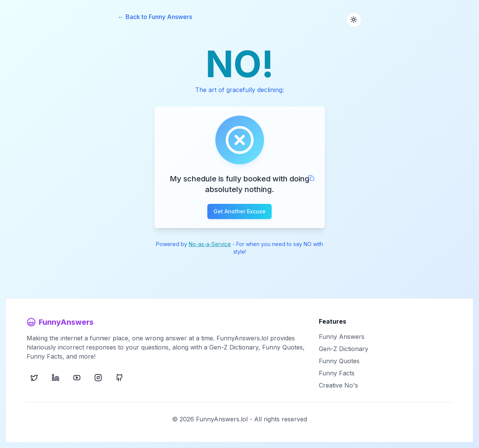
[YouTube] (77, 378)
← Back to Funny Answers (155, 17)
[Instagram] (98, 378)
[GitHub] (119, 378)
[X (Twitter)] (34, 378)
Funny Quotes (339, 361)
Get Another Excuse (239, 211)
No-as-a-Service (210, 244)
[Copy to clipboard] (311, 178)
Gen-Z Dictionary (344, 349)
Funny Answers (342, 337)
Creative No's (338, 385)
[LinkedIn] (56, 378)
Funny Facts (337, 373)
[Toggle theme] (354, 20)
